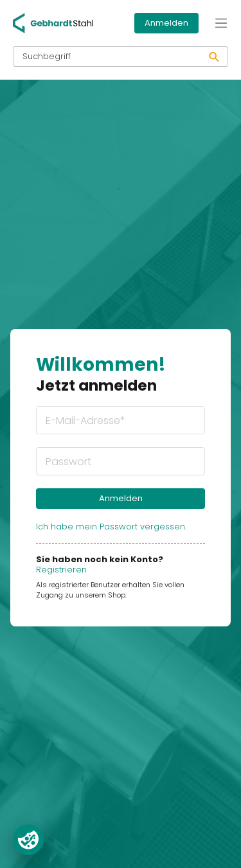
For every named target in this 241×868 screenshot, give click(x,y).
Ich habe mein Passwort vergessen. (111, 527)
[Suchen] (214, 57)
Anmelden (166, 23)
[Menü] (221, 23)
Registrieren (61, 570)
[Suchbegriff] (107, 57)
